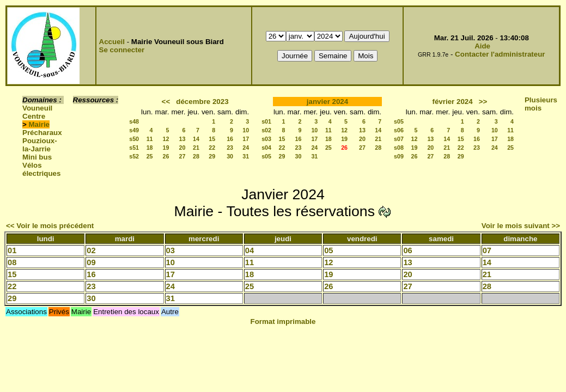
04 (249, 250)
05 (328, 250)
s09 (399, 156)
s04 (266, 148)
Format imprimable (283, 321)
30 (230, 156)
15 (212, 139)
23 (230, 148)
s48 (134, 121)
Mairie (39, 124)
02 (91, 250)
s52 (134, 156)
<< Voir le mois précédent (50, 226)
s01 (266, 121)
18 (150, 148)
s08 (399, 148)
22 (212, 148)
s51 (134, 148)
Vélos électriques (41, 169)
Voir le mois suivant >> (521, 226)
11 (150, 139)
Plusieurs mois (541, 104)
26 (166, 156)
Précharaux (42, 133)
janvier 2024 (327, 102)
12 (166, 139)
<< (166, 102)
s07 (399, 139)
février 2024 (453, 102)
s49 (134, 130)
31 (246, 156)
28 (196, 156)
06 (407, 250)
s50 (134, 139)
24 (246, 148)
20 (182, 148)
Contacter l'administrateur (500, 54)
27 (182, 156)
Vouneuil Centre (37, 112)
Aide (482, 46)
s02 (266, 130)
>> (483, 102)
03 (171, 250)
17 (246, 139)
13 (182, 139)
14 (196, 139)
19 (166, 148)
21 (196, 148)
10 (246, 130)
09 (91, 262)
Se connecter (122, 50)
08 (12, 262)
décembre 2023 (202, 102)
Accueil (112, 42)
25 (150, 156)
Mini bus (37, 157)
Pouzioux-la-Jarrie (40, 145)
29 (212, 156)
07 (487, 250)
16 (230, 139)
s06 (399, 130)
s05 (266, 156)
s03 (266, 139)
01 (12, 250)
